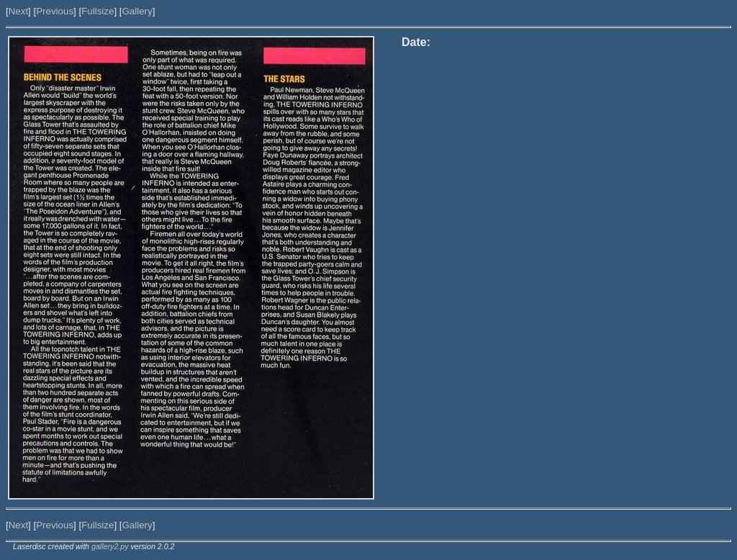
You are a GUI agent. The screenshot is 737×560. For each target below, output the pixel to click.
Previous (55, 11)
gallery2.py (110, 546)
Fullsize (98, 11)
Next (18, 11)
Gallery (137, 11)
